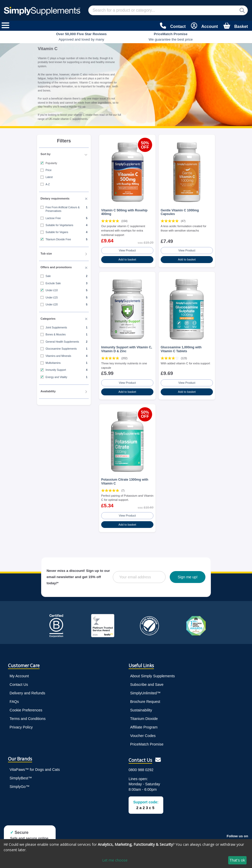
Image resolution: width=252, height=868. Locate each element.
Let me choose (115, 860)
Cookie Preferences (26, 710)
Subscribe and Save (147, 685)
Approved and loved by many (81, 37)
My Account (19, 676)
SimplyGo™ (20, 787)
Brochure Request (145, 702)
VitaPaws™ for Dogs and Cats (35, 770)
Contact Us (19, 685)
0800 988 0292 (141, 770)
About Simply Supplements (153, 676)
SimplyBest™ (21, 778)
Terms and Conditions (28, 719)
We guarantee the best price (171, 37)
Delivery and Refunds (27, 693)
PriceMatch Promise (147, 744)
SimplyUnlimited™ (145, 693)
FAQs (14, 702)
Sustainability (141, 710)
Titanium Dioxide (144, 719)
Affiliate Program (144, 727)
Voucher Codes (143, 736)
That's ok (237, 860)
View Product (127, 250)
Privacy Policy (21, 727)
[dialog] (126, 854)
